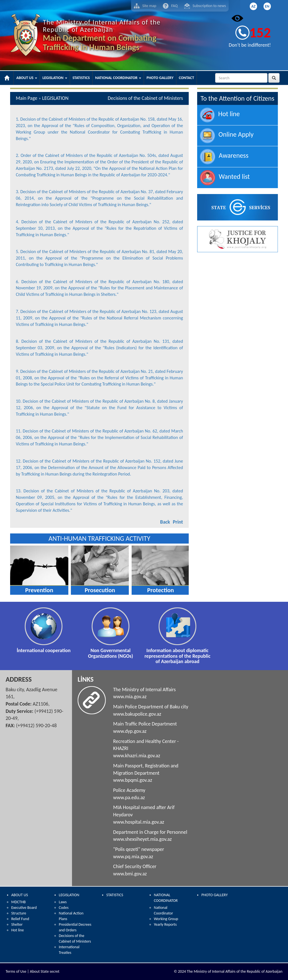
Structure (19, 913)
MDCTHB (18, 902)
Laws (63, 902)
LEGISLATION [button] (55, 78)
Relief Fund (20, 919)
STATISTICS (115, 895)
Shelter (17, 924)
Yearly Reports (165, 924)
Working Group (166, 919)
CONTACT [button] (187, 78)
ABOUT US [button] (27, 78)
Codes (64, 908)
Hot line (18, 930)
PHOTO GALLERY (214, 895)
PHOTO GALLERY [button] (160, 78)
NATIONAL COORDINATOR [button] (118, 78)
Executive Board (24, 908)
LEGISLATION (69, 895)
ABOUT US (20, 895)
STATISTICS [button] (81, 78)
